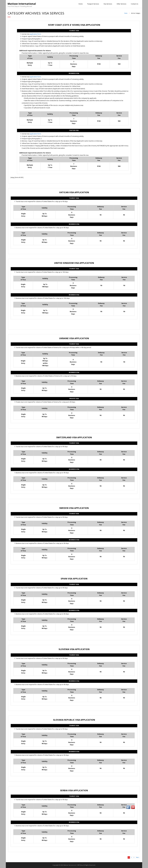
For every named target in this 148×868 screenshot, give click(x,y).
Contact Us (134, 4)
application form (35, 34)
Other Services (121, 4)
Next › (138, 857)
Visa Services (108, 4)
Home (81, 4)
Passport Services (93, 4)
